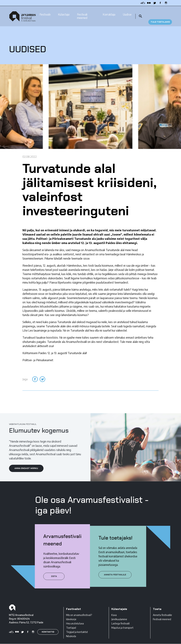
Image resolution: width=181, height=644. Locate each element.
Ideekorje (71, 613)
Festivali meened (82, 13)
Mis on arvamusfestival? (79, 609)
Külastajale (64, 11)
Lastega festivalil (120, 617)
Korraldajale (109, 11)
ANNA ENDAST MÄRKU (26, 462)
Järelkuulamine (119, 613)
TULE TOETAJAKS (160, 13)
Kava (114, 609)
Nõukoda (71, 630)
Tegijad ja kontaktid (77, 626)
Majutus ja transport (122, 622)
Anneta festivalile (162, 609)
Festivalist (45, 11)
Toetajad (71, 622)
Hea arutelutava (75, 617)
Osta (54, 570)
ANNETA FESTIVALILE (115, 568)
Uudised (127, 11)
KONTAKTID (48, 626)
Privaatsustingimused (21, 641)
